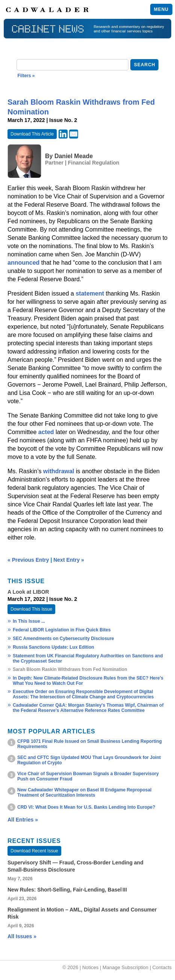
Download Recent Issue (34, 851)
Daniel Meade (74, 156)
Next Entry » (69, 560)
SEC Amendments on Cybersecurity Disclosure (63, 639)
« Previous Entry (28, 560)
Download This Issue (31, 609)
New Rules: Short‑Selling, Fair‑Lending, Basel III (67, 890)
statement (90, 293)
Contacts (162, 967)
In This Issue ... (29, 621)
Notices (90, 967)
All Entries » (23, 820)
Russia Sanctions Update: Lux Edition (54, 647)
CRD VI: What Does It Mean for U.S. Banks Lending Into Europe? (86, 807)
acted (46, 432)
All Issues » (22, 936)
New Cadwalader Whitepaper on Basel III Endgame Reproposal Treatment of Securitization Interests (84, 793)
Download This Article (32, 134)
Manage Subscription (125, 967)
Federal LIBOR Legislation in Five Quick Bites (62, 630)
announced (23, 263)
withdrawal (59, 471)
